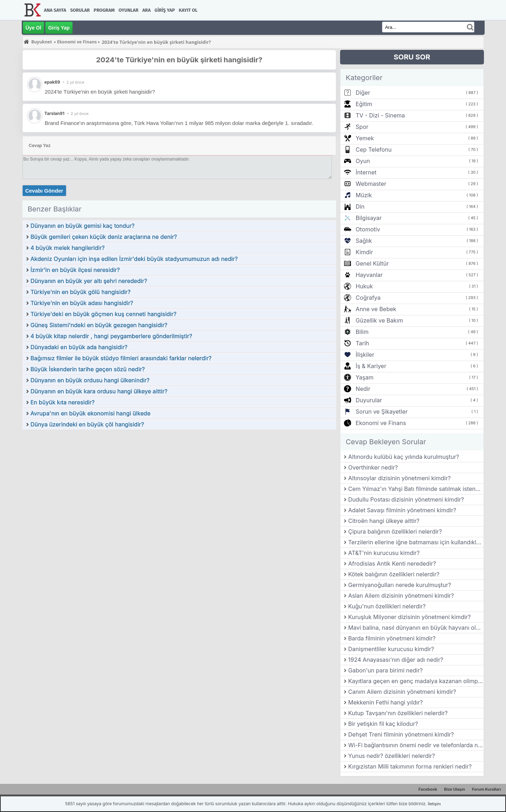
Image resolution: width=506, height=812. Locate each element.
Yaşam (365, 377)
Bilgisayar (369, 218)
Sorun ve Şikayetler (382, 412)
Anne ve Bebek (376, 309)
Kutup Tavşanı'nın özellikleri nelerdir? (398, 713)
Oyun (363, 161)
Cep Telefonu (374, 150)
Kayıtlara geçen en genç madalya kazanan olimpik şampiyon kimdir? (416, 681)
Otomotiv (368, 229)
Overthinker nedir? (373, 467)
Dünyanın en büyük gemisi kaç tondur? (83, 226)
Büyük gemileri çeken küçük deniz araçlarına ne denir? (104, 237)
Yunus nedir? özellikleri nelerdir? (392, 756)
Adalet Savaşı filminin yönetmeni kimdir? (402, 510)
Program (104, 10)
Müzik (364, 195)
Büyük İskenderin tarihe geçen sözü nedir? (88, 369)
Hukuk (364, 286)
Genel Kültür (372, 263)
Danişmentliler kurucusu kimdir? (391, 649)
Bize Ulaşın (455, 789)
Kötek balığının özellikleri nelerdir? (394, 574)
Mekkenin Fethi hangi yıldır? (386, 702)
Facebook (428, 789)
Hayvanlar (369, 275)
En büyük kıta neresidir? (63, 402)
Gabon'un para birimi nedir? (385, 670)
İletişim (434, 804)
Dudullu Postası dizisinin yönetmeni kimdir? (406, 499)
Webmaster (371, 184)
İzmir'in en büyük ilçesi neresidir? (75, 270)
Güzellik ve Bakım (379, 320)
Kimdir (364, 252)
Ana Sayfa (55, 10)
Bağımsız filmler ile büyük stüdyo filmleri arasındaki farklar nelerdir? (121, 358)
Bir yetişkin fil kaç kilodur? (383, 724)
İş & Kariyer (371, 366)
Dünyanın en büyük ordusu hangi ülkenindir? (90, 380)
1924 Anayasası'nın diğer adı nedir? (396, 660)
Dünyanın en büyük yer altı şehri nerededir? (89, 281)
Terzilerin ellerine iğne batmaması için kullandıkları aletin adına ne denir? (416, 542)
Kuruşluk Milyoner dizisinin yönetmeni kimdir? (410, 617)
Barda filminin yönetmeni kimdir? (392, 638)
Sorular (80, 10)
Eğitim (364, 104)
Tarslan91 (54, 113)
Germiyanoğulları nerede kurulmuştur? (400, 585)
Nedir (363, 389)
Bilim (362, 332)
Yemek (365, 138)
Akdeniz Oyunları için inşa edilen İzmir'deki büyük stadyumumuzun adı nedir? (134, 259)
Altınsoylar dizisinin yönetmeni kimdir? (400, 478)
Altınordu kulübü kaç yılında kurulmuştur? (404, 457)
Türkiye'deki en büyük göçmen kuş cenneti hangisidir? (104, 314)
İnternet (366, 172)
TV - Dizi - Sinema (380, 115)
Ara (147, 10)
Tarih (362, 343)
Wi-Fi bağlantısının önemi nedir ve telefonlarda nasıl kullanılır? (416, 745)
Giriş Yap (165, 10)
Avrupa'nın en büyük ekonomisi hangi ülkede (91, 413)
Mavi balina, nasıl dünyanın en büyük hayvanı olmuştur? (416, 628)
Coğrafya (368, 298)
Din (360, 206)
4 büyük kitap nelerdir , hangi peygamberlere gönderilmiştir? (111, 336)
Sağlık (364, 241)
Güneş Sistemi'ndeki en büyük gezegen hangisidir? (99, 325)
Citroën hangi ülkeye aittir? (384, 521)
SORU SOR (412, 57)
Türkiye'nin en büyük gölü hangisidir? (81, 292)
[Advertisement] (179, 484)
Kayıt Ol (188, 10)
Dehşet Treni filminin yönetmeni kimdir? (401, 734)
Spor (362, 127)
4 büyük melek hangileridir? (68, 248)
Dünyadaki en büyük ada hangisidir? (79, 347)
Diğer (363, 93)
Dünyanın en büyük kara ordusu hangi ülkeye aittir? (99, 391)
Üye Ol (33, 28)
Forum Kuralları (486, 789)
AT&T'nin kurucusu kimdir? (384, 553)
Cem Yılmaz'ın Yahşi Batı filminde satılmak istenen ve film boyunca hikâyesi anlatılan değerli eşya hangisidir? (416, 489)
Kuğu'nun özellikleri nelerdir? (387, 606)
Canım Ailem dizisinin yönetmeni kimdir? (402, 692)
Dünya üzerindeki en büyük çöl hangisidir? (87, 424)
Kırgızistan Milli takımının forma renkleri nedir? (410, 766)
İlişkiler (365, 355)
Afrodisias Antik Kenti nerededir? (392, 564)
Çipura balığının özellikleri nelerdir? (395, 531)
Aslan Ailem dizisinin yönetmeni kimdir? (401, 596)
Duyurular (369, 400)
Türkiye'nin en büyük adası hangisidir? (82, 303)
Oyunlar (129, 10)
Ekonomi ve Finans (381, 423)
